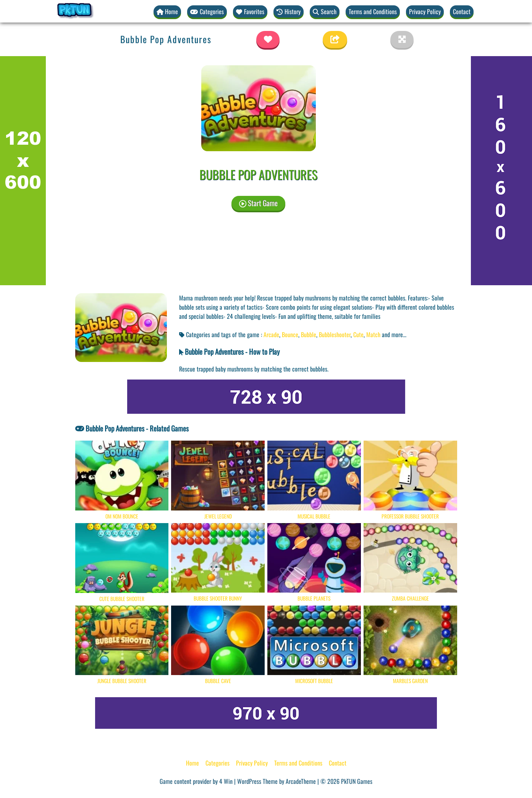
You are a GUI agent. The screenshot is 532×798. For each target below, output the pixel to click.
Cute (358, 334)
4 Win (226, 781)
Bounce (290, 334)
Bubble (309, 334)
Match (373, 334)
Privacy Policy (425, 11)
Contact (462, 11)
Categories (217, 763)
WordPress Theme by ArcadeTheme (277, 781)
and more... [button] (394, 334)
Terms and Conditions (373, 11)
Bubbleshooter (335, 334)
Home (192, 763)
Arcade (271, 334)
